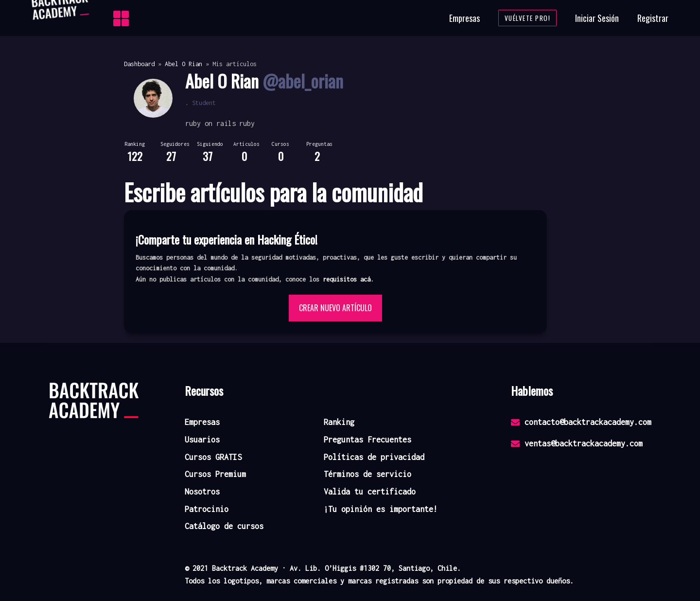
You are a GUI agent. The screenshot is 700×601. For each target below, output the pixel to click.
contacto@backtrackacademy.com (581, 422)
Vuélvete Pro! (528, 18)
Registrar (653, 18)
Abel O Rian (184, 64)
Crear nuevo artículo (335, 308)
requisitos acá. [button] (348, 279)
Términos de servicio (367, 474)
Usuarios (202, 440)
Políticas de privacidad (374, 457)
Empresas (464, 18)
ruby (247, 123)
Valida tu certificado (370, 492)
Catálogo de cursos (224, 526)
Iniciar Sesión (597, 18)
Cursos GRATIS (213, 457)
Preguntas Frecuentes (367, 440)
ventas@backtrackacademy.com (577, 443)
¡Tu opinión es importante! (381, 509)
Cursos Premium (215, 474)
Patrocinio (207, 509)
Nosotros (202, 492)
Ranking (339, 422)
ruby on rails (210, 123)
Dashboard (139, 64)
